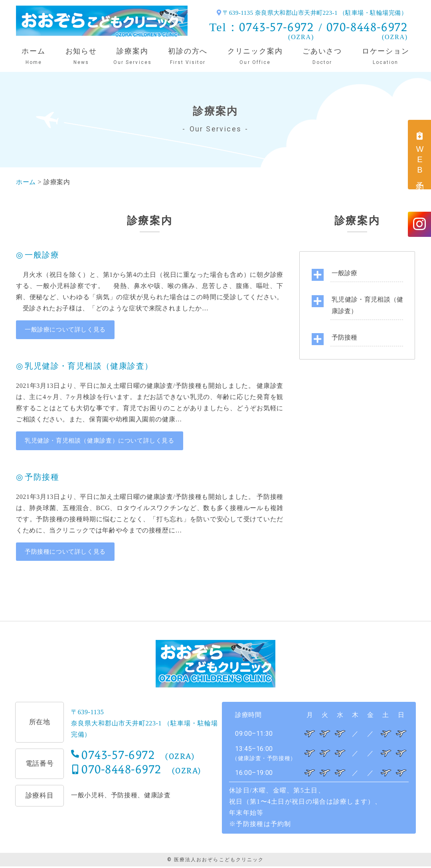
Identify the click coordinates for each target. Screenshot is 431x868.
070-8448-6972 (367, 27)
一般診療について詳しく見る (68, 330)
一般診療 (345, 273)
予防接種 (345, 337)
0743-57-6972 (277, 27)
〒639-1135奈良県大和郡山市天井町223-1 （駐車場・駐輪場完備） (144, 725)
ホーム (27, 182)
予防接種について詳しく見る (68, 553)
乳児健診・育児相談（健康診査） (367, 305)
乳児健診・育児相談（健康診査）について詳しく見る (104, 441)
